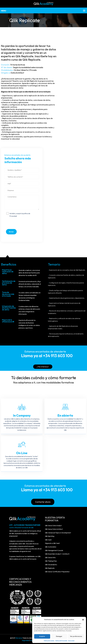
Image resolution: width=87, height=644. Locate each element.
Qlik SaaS (48, 540)
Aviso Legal (71, 641)
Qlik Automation (51, 547)
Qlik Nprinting (50, 536)
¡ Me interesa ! (43, 367)
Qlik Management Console (54, 550)
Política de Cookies (49, 641)
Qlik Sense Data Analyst (53, 525)
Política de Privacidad (61, 641)
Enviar (11, 232)
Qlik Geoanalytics (51, 564)
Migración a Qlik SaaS (52, 543)
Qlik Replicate (50, 568)
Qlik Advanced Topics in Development (58, 532)
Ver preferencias (76, 636)
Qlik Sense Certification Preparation (57, 571)
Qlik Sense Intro (50, 557)
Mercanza (19, 638)
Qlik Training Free (51, 561)
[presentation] (22, 224)
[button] (83, 620)
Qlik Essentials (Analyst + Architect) (57, 554)
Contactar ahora (43, 502)
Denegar (59, 636)
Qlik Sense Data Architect (54, 529)
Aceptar (42, 636)
